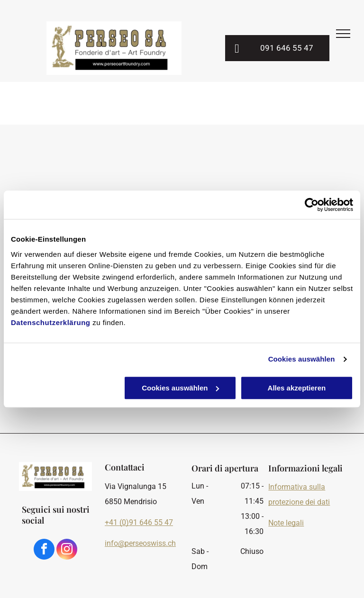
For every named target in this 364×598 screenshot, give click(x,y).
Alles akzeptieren (297, 388)
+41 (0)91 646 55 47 (139, 522)
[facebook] (44, 550)
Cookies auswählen (302, 359)
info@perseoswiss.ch (140, 543)
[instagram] (67, 550)
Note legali (286, 523)
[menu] (343, 34)
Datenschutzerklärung (51, 322)
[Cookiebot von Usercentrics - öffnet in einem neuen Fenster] (312, 205)
